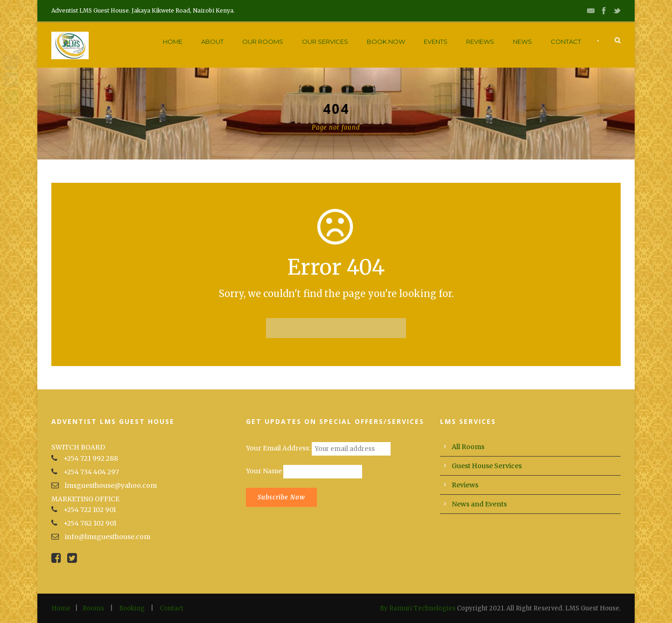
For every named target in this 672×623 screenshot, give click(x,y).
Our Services (325, 42)
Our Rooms (263, 42)
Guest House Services (487, 466)
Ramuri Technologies (422, 608)
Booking (132, 608)
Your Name (264, 471)
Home (173, 42)
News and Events (479, 504)
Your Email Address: (279, 449)
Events (436, 42)
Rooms (93, 608)
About (212, 42)
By (385, 608)
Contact (566, 42)
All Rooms (468, 447)
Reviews (480, 42)
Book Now (386, 42)
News (522, 42)
